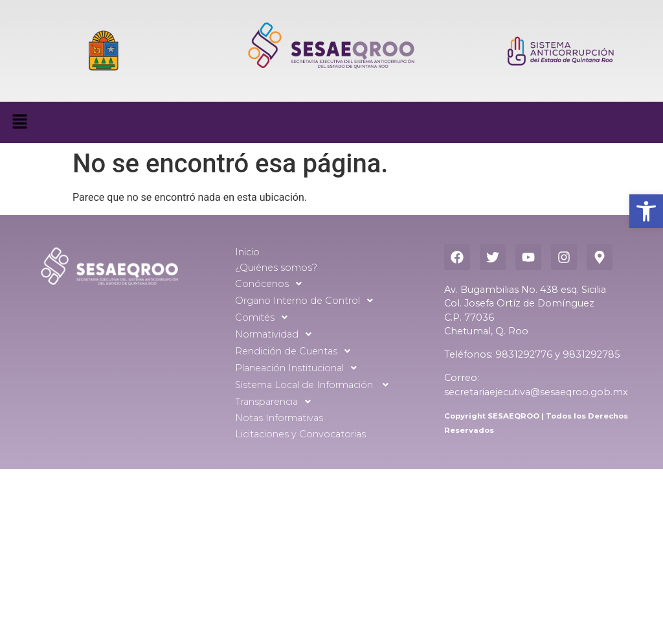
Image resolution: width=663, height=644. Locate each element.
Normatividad (277, 334)
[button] (646, 211)
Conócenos (272, 284)
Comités (265, 317)
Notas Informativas (279, 418)
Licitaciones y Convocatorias (300, 434)
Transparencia (276, 402)
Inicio (247, 252)
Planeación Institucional (299, 368)
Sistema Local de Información (315, 385)
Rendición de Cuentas (296, 351)
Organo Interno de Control (308, 301)
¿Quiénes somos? (276, 268)
